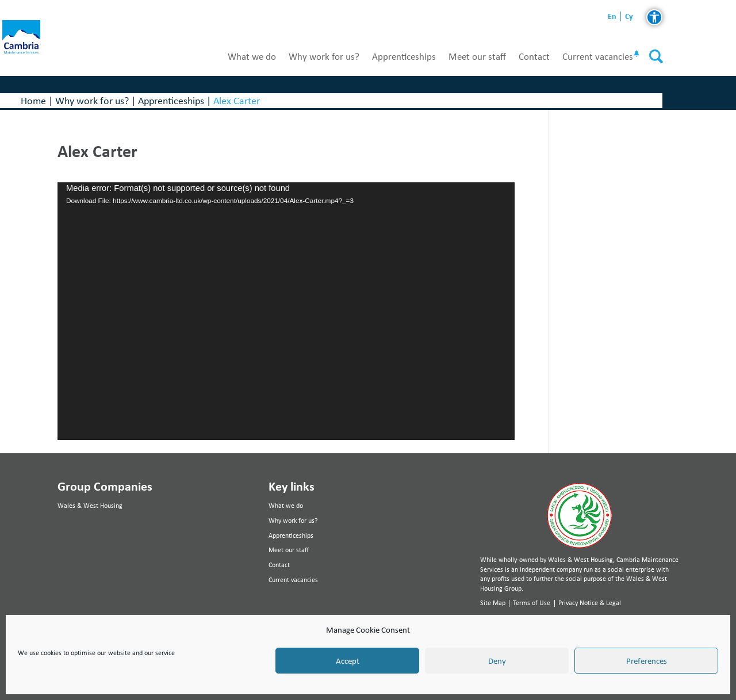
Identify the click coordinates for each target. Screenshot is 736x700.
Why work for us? (324, 56)
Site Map (493, 603)
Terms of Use (532, 603)
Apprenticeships (404, 56)
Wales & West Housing (90, 506)
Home (33, 100)
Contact (534, 56)
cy (629, 16)
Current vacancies (598, 56)
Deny (497, 661)
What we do (252, 56)
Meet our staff (477, 56)
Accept (348, 661)
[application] (286, 311)
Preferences (647, 661)
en (612, 16)
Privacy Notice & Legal (590, 603)
